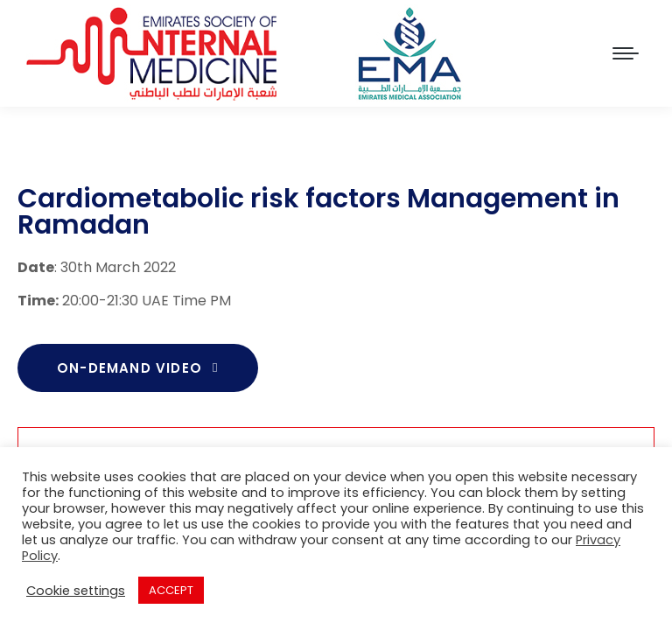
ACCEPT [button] (171, 590)
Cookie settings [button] (76, 591)
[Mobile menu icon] (626, 53)
